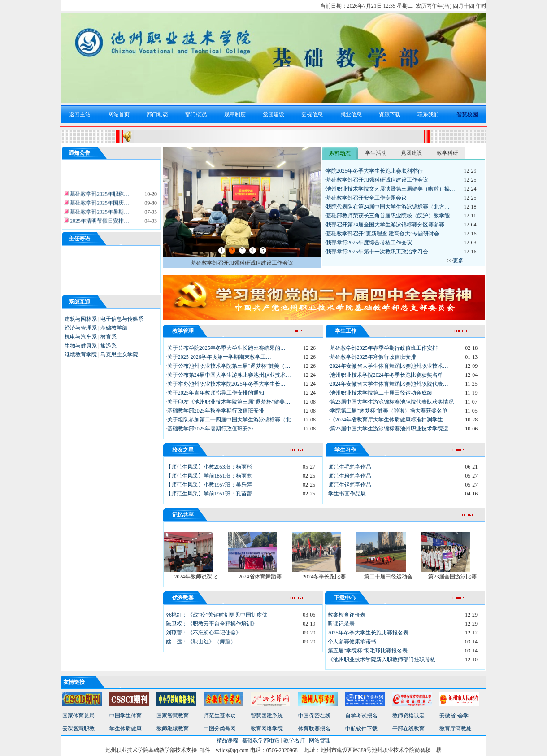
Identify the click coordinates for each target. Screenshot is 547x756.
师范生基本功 (220, 716)
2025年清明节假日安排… (99, 223)
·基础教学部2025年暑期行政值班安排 (210, 429)
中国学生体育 (126, 716)
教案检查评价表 (347, 615)
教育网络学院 (267, 729)
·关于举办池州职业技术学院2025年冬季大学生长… (226, 384)
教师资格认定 (408, 716)
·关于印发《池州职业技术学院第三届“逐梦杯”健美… (228, 402)
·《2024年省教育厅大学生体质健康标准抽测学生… (389, 420)
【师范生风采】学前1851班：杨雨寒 (209, 476)
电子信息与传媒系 (122, 319)
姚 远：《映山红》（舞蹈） (201, 642)
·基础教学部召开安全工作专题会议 (366, 198)
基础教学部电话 (261, 740)
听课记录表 (341, 624)
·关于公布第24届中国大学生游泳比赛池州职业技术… (228, 375)
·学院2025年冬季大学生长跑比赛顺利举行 (374, 171)
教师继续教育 (173, 729)
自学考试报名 (361, 716)
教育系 (109, 337)
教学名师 (294, 740)
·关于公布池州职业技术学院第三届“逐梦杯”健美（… (228, 366)
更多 (458, 261)
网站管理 (320, 740)
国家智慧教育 (173, 716)
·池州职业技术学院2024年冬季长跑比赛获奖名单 (386, 375)
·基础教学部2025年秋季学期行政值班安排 (215, 411)
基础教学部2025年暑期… (99, 214)
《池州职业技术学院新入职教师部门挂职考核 (382, 660)
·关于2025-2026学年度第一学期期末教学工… (219, 357)
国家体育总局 (78, 716)
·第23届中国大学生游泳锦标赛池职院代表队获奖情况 (391, 402)
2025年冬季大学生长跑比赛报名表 (368, 633)
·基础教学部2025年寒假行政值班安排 (372, 357)
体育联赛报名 (314, 729)
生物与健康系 (81, 346)
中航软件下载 (361, 729)
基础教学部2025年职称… (99, 196)
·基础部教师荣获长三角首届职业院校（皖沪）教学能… (390, 216)
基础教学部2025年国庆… (99, 205)
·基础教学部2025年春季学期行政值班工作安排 (383, 348)
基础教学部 (114, 328)
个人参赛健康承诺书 (352, 642)
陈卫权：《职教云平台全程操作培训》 (212, 624)
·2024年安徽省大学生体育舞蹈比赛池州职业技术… (389, 366)
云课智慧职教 (78, 729)
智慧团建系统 (267, 716)
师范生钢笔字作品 (350, 485)
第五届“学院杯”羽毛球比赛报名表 (368, 651)
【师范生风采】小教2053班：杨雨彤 (209, 467)
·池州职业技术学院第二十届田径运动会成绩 (380, 393)
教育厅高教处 (456, 729)
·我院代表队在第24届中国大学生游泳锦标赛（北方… (387, 207)
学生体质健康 (126, 729)
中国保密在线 (314, 716)
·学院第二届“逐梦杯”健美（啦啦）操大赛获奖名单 (388, 411)
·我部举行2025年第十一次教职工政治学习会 (376, 252)
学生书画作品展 (347, 494)
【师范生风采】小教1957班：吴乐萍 (209, 485)
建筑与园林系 (81, 319)
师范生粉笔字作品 (350, 476)
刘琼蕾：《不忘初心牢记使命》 (204, 633)
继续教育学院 (81, 355)
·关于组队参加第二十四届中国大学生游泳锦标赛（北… (231, 420)
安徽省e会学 (454, 716)
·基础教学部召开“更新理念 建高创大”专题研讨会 (382, 234)
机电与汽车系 (81, 337)
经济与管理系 (81, 328)
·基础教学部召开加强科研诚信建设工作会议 (376, 180)
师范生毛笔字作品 (350, 467)
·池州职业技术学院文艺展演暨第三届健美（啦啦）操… (390, 189)
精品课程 (227, 740)
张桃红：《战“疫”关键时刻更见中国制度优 (217, 615)
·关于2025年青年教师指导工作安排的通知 (215, 393)
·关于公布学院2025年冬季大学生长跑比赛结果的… (226, 348)
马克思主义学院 (119, 355)
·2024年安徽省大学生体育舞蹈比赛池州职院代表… (389, 384)
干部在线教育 (408, 729)
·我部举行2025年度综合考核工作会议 (368, 243)
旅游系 (109, 346)
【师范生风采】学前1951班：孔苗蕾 (209, 494)
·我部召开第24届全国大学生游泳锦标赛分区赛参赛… (387, 225)
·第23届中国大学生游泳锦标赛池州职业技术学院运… (391, 429)
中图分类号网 (220, 729)
